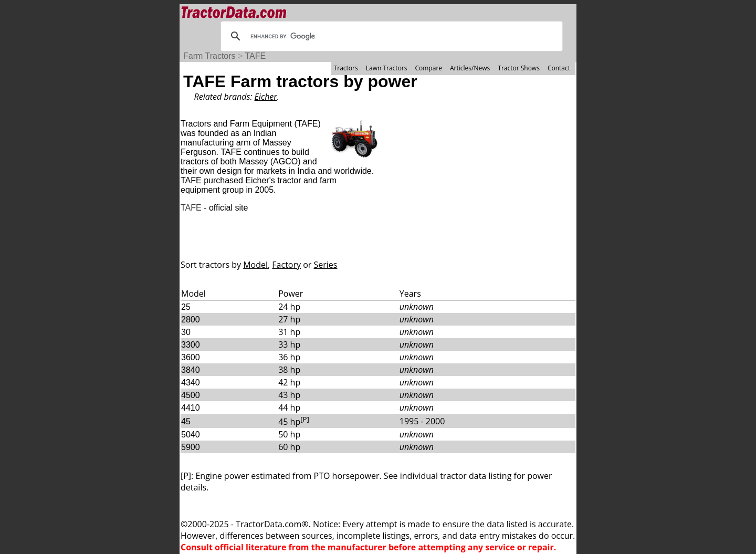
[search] (390, 36)
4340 (191, 383)
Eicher (266, 97)
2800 (191, 320)
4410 (191, 408)
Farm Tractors (209, 56)
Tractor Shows (519, 68)
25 (186, 307)
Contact (559, 68)
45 (186, 421)
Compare (428, 68)
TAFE (256, 56)
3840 (191, 370)
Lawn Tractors (387, 68)
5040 (191, 435)
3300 (191, 345)
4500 (191, 395)
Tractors (346, 68)
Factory (286, 265)
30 (186, 332)
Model (255, 265)
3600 (191, 357)
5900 (191, 447)
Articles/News (470, 68)
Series (326, 265)
